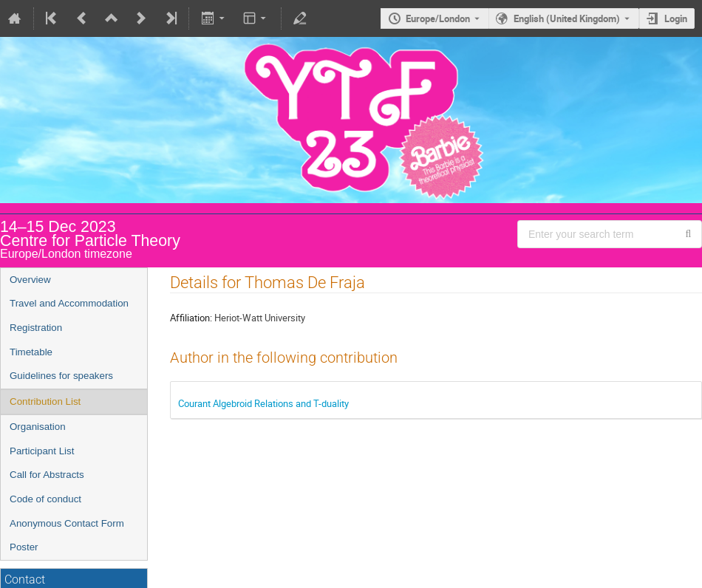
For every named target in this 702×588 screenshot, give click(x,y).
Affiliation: (191, 318)
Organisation (38, 427)
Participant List (42, 451)
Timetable (31, 352)
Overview (30, 280)
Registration (36, 328)
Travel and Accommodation (69, 303)
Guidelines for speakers (61, 376)
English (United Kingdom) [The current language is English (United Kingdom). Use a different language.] (567, 18)
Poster (24, 547)
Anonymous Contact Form (67, 523)
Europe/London (438, 18)
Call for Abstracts (47, 475)
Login (676, 18)
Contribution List (45, 401)
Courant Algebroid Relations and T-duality (263, 403)
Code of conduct (45, 499)
